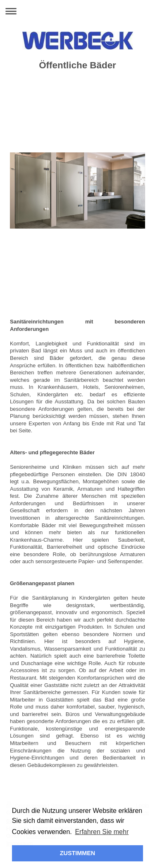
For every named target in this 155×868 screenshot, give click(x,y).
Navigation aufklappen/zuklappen (77, 11)
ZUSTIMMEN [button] (78, 853)
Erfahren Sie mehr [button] (102, 832)
